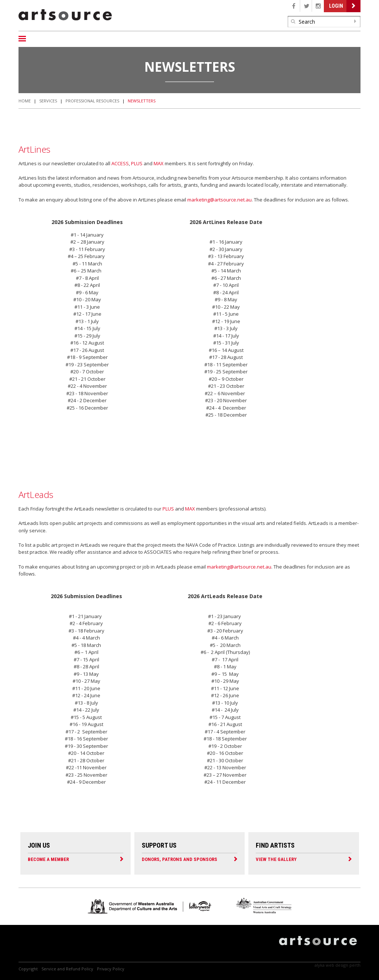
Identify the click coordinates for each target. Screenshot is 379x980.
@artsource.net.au (231, 200)
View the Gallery (276, 859)
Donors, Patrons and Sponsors (180, 859)
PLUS (137, 163)
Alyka (320, 965)
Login (336, 6)
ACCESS (120, 163)
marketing (199, 200)
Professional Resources (92, 101)
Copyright (28, 969)
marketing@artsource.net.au (239, 567)
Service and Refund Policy (67, 969)
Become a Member (48, 859)
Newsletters (142, 101)
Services (48, 101)
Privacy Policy (111, 969)
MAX (159, 163)
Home (25, 101)
